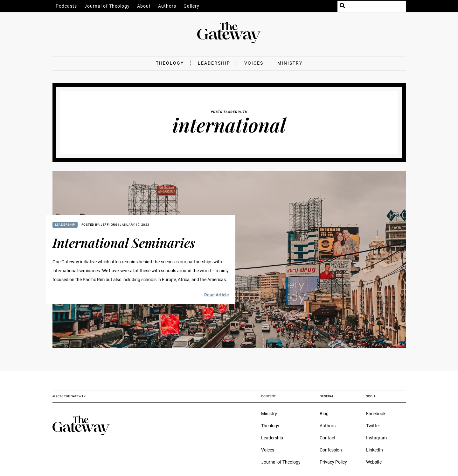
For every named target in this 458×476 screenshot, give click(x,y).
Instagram (376, 438)
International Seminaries (124, 242)
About (144, 6)
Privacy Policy (333, 462)
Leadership (214, 63)
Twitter (373, 426)
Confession (331, 450)
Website (374, 462)
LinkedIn (375, 450)
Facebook (376, 414)
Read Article (217, 295)
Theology (170, 63)
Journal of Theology (107, 6)
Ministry (290, 63)
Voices (254, 63)
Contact (328, 438)
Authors (167, 6)
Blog (324, 414)
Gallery (191, 6)
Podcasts (66, 6)
